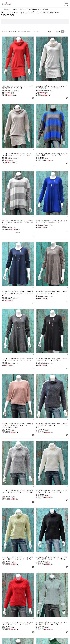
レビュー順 (36, 32)
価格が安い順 (22, 32)
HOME (6, 9)
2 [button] (65, 32)
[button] (68, 32)
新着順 (29, 32)
